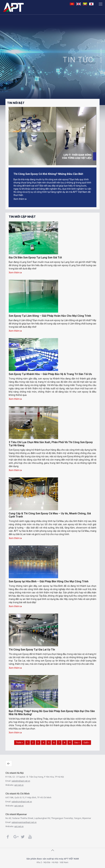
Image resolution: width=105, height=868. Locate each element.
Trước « (19, 742)
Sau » (77, 742)
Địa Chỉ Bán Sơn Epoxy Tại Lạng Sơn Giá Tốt (35, 258)
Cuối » (86, 742)
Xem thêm (101, 55)
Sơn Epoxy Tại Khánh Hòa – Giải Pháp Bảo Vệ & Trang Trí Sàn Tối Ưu (50, 374)
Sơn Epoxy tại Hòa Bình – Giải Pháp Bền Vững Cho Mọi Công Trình (49, 581)
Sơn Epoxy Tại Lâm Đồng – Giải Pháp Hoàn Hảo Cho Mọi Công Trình (50, 316)
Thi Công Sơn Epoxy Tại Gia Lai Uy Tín (32, 650)
